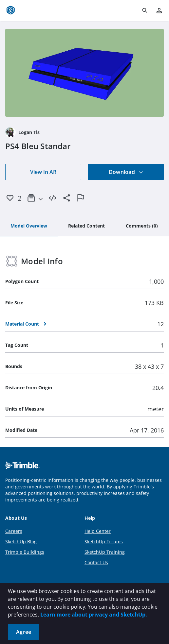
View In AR (43, 172)
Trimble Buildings (25, 552)
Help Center (98, 531)
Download (126, 172)
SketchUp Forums (104, 542)
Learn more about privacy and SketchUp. (94, 615)
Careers (14, 531)
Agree (24, 632)
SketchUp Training (105, 552)
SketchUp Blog (21, 542)
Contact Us (96, 562)
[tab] (29, 226)
